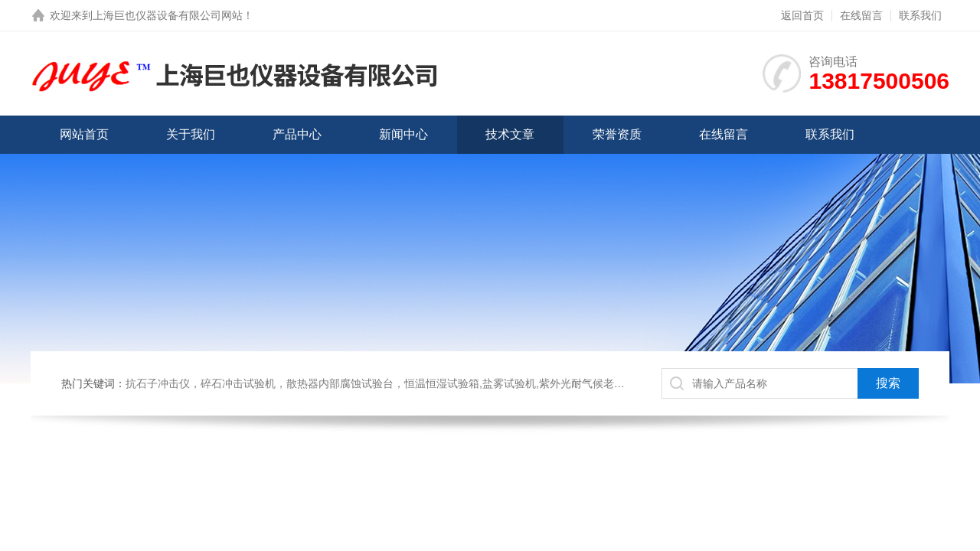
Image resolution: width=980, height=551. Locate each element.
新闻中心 (403, 134)
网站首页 (84, 134)
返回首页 (802, 15)
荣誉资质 (617, 134)
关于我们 (191, 134)
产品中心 (297, 134)
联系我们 (920, 15)
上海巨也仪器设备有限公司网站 (168, 15)
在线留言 (861, 15)
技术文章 (510, 134)
